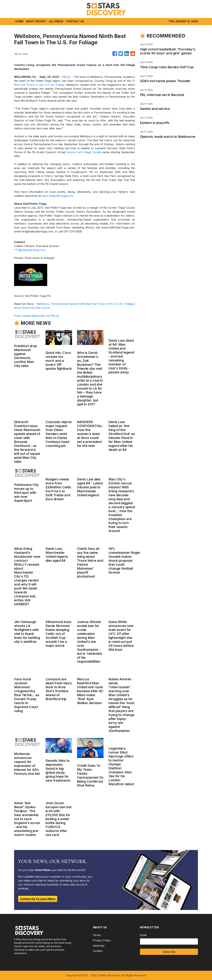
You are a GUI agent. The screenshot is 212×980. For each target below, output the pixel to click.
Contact (98, 951)
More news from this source (32, 308)
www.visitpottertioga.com (57, 196)
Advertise (99, 946)
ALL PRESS (56, 21)
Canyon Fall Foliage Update (84, 152)
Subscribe (169, 952)
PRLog (66, 77)
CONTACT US (75, 21)
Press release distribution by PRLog (36, 316)
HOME (20, 21)
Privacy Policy (102, 940)
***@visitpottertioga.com (30, 250)
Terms (97, 935)
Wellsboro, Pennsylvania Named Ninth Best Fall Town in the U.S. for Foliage (85, 304)
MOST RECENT (36, 21)
